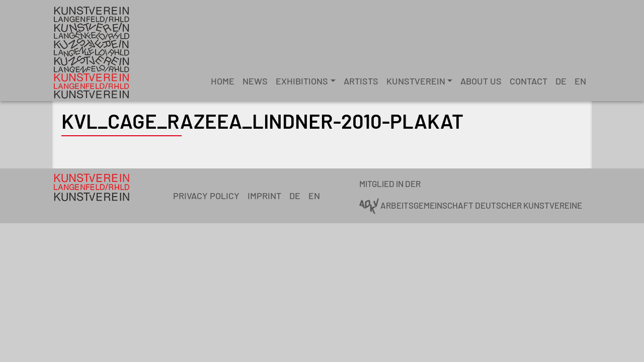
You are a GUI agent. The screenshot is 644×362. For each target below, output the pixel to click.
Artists (361, 81)
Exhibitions (302, 81)
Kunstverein (416, 81)
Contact (529, 81)
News (255, 81)
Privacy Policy (206, 196)
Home (223, 81)
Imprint (264, 196)
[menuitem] (561, 81)
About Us (481, 81)
